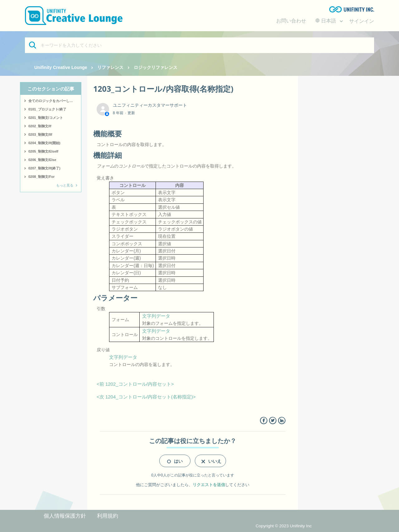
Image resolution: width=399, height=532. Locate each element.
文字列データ (156, 316)
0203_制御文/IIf (40, 134)
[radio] (175, 461)
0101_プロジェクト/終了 (47, 109)
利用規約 (108, 516)
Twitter (273, 421)
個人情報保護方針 (65, 516)
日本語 (326, 21)
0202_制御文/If (40, 126)
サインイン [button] (362, 21)
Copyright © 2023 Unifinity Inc (284, 526)
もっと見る (65, 185)
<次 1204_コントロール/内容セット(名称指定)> (146, 397)
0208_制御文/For (41, 177)
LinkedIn (282, 421)
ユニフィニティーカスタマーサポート (150, 105)
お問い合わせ (291, 21)
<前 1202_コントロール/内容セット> (135, 384)
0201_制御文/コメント (46, 118)
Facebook (264, 421)
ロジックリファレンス (156, 67)
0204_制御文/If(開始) (44, 143)
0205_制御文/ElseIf (43, 151)
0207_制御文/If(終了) (44, 168)
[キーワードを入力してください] (199, 45)
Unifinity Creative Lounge (61, 67)
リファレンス (110, 67)
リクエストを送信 (209, 485)
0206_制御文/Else (42, 160)
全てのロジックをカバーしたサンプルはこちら (55, 101)
